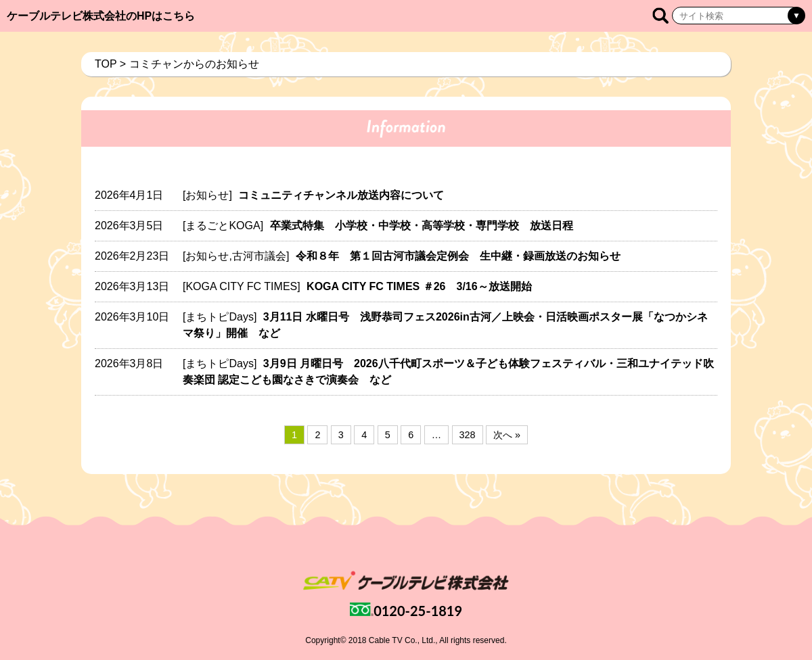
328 (468, 435)
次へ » (507, 435)
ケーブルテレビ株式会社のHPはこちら (101, 16)
